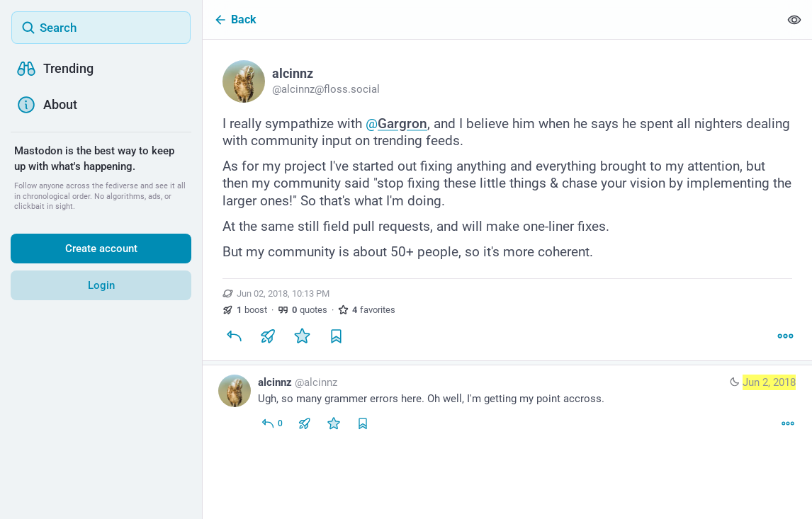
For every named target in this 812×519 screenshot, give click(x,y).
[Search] (101, 28)
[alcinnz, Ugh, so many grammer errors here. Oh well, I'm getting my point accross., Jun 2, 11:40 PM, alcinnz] (507, 405)
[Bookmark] (336, 336)
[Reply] (234, 336)
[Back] (491, 19)
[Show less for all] (794, 19)
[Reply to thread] (272, 423)
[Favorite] (302, 336)
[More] (785, 336)
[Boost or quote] (268, 336)
